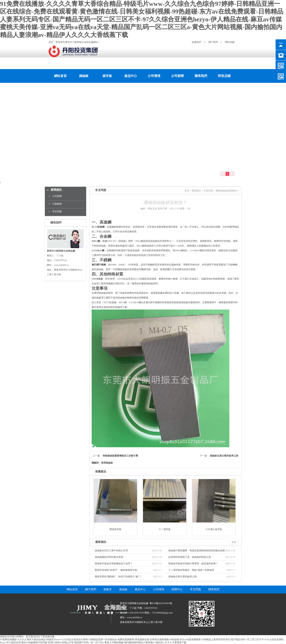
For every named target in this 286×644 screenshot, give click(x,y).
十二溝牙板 (165, 529)
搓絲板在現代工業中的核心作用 (111, 551)
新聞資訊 (56, 190)
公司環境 (154, 76)
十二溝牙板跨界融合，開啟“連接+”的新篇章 (191, 570)
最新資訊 (101, 542)
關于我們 (213, 42)
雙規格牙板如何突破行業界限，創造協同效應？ (193, 564)
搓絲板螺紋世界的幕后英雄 (109, 557)
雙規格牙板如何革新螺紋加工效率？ (114, 564)
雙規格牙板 (115, 529)
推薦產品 (101, 472)
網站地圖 (230, 42)
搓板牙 (108, 589)
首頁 (187, 191)
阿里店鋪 (224, 76)
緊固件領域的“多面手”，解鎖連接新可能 (116, 570)
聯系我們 (201, 76)
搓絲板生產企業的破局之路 (224, 456)
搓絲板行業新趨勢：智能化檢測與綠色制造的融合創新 (197, 551)
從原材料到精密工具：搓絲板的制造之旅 (190, 557)
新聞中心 (177, 589)
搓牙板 (107, 76)
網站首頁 (60, 76)
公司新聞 (177, 76)
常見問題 (57, 212)
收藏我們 (197, 42)
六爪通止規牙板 (214, 529)
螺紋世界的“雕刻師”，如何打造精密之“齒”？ (118, 577)
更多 (234, 542)
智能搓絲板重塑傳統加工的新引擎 (120, 456)
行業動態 (57, 204)
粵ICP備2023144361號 (161, 603)
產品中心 (131, 76)
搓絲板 (84, 76)
